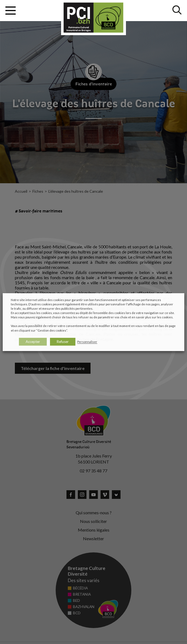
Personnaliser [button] (87, 342)
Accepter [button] (33, 342)
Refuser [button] (63, 342)
